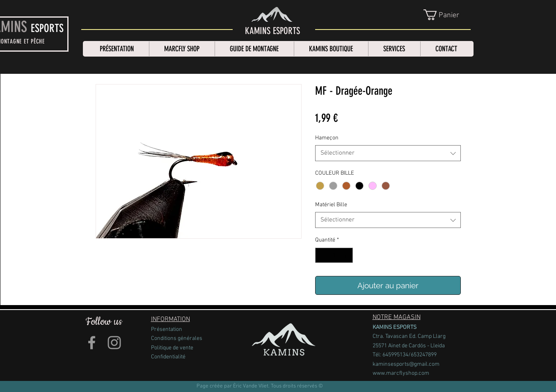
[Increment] (347, 255)
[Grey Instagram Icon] (114, 343)
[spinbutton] (334, 255)
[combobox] (388, 153)
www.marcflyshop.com (401, 373)
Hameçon (327, 138)
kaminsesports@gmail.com (406, 364)
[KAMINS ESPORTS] (272, 31)
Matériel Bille (331, 205)
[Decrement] (321, 255)
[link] (448, 15)
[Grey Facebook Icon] (92, 343)
